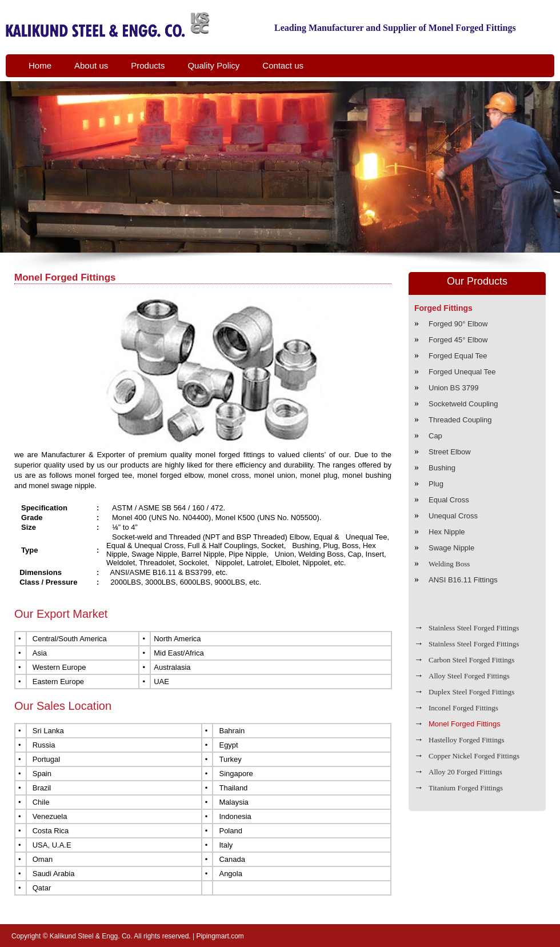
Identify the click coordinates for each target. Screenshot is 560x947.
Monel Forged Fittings (465, 724)
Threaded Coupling (460, 420)
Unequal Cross (453, 516)
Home (40, 65)
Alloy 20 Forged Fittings (465, 772)
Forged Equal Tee (458, 356)
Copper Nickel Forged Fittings (474, 756)
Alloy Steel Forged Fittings (469, 676)
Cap (435, 436)
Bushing (442, 468)
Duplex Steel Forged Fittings (471, 692)
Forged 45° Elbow (458, 340)
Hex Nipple (447, 532)
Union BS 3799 (453, 388)
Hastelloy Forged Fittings (467, 740)
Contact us (283, 65)
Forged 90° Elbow (458, 324)
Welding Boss (449, 564)
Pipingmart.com (220, 936)
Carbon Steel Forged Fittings (471, 660)
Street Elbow (450, 452)
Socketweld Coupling (463, 404)
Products (148, 65)
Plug (436, 484)
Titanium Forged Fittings (466, 788)
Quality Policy (213, 65)
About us (91, 65)
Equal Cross (449, 500)
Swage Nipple (451, 548)
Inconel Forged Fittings (463, 708)
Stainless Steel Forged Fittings (474, 628)
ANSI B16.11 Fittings (463, 580)
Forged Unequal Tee (462, 372)
